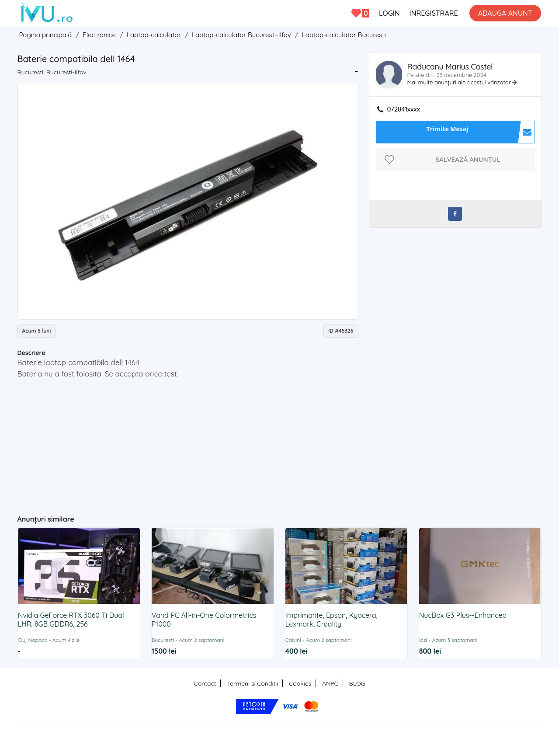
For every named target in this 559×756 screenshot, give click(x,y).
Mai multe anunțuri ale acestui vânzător (460, 82)
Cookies (300, 683)
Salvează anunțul (468, 159)
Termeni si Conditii (252, 683)
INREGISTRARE (434, 13)
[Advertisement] (188, 443)
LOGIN (389, 13)
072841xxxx (404, 109)
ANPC (330, 683)
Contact (205, 683)
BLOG (357, 683)
